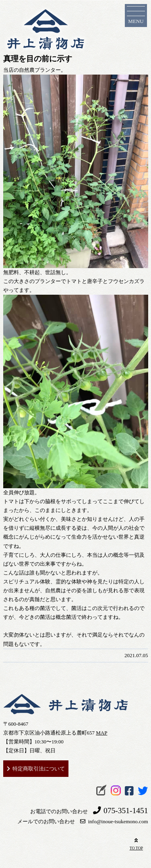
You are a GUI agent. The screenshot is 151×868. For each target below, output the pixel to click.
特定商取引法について (39, 769)
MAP (101, 733)
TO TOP (136, 843)
